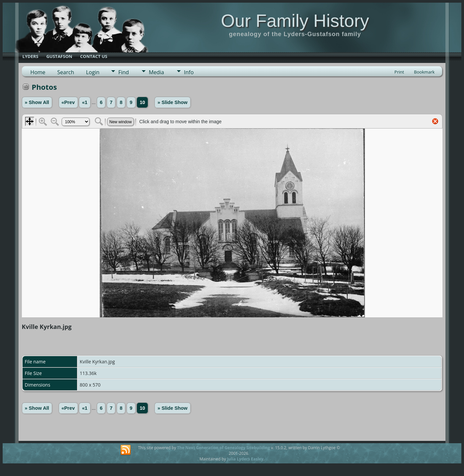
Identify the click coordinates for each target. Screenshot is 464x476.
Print (399, 72)
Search (66, 72)
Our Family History (295, 21)
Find (124, 72)
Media (156, 72)
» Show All (37, 102)
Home (38, 72)
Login (93, 72)
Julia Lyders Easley (245, 459)
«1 (85, 102)
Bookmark (424, 72)
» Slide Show (172, 102)
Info (189, 72)
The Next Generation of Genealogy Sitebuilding (223, 448)
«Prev (68, 102)
